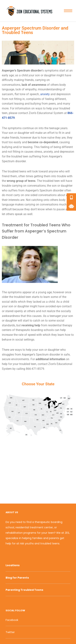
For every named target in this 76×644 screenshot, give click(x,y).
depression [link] (63, 94)
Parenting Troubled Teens (24, 590)
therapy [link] (67, 325)
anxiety (45, 94)
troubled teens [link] (17, 171)
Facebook (12, 620)
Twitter (10, 632)
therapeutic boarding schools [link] (35, 330)
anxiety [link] (48, 152)
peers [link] (52, 104)
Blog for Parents (17, 578)
